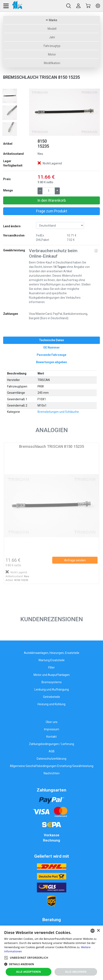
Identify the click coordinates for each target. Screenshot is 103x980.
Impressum (52, 729)
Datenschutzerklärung (51, 759)
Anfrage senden (75, 560)
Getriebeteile (51, 697)
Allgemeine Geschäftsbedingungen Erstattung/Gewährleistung (52, 766)
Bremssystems (52, 682)
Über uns (52, 722)
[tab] (51, 340)
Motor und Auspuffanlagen (52, 675)
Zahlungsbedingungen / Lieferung (51, 744)
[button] (34, 112)
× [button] (98, 931)
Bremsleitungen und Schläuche (58, 412)
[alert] (51, 953)
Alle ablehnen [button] (76, 972)
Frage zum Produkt (52, 211)
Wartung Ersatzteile (51, 660)
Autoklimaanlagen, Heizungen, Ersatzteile (52, 653)
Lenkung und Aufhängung (52, 689)
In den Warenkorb (52, 200)
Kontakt (51, 737)
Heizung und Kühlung (51, 704)
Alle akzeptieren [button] (29, 972)
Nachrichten (52, 773)
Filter (51, 668)
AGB (52, 751)
